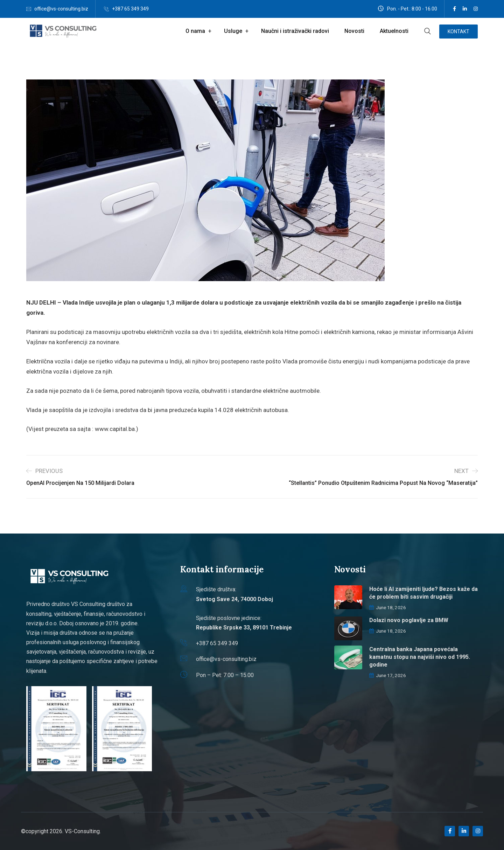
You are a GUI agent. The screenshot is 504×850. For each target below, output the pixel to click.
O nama (195, 31)
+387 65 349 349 (130, 9)
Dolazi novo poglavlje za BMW (409, 620)
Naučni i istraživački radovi (295, 31)
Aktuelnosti (394, 31)
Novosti (354, 31)
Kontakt (458, 32)
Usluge (233, 31)
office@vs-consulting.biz (61, 9)
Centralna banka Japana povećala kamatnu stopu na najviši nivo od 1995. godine (420, 657)
